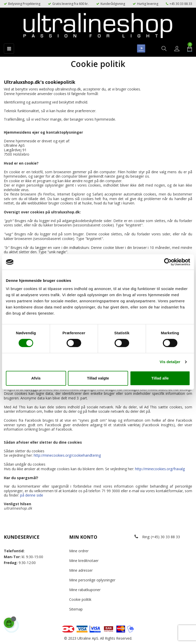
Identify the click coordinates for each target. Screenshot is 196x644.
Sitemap (76, 609)
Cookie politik (80, 599)
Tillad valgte (98, 378)
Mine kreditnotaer (84, 561)
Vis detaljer (170, 362)
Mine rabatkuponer (85, 590)
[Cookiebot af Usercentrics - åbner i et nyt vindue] (168, 262)
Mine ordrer (79, 551)
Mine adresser (81, 570)
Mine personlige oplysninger (92, 580)
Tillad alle (160, 378)
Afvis (36, 378)
